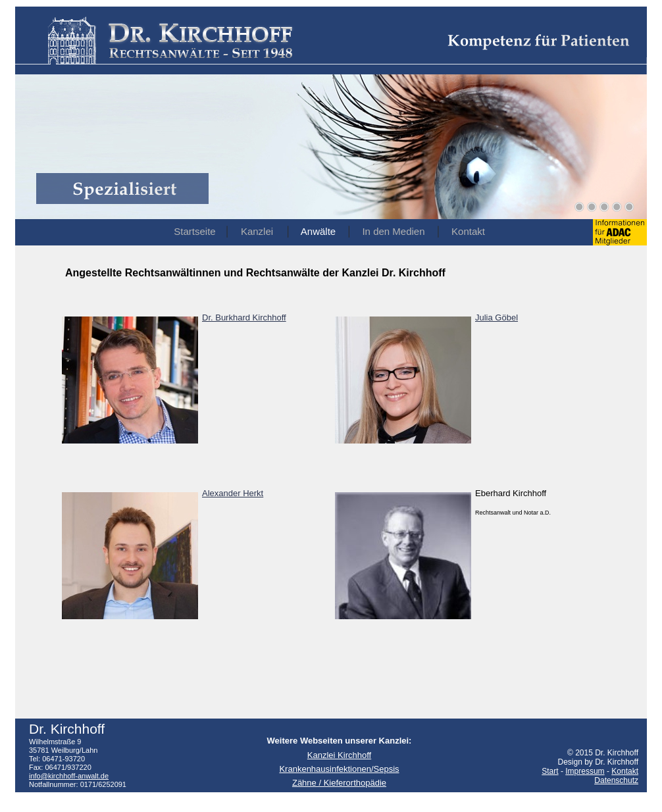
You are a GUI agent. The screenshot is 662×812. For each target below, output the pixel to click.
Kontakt (625, 771)
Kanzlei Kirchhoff (339, 755)
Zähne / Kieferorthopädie (339, 783)
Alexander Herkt (233, 493)
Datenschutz (616, 780)
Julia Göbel (496, 317)
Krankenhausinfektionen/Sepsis (339, 769)
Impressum (585, 771)
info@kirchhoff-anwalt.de (69, 776)
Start (550, 771)
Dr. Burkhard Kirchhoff (244, 317)
